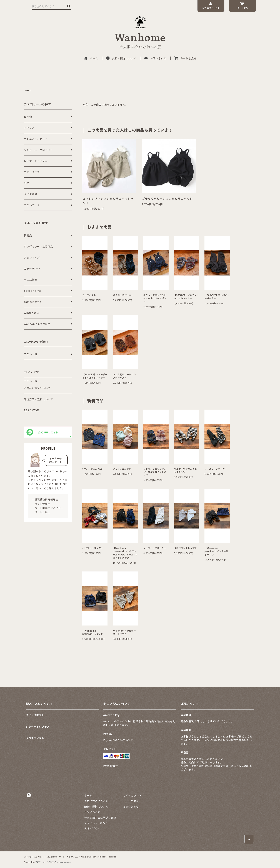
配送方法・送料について (38, 399)
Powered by (48, 862)
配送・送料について (96, 806)
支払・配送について (121, 58)
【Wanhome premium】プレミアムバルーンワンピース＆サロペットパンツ (125, 553)
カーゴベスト (89, 295)
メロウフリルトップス (185, 548)
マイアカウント (132, 795)
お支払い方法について (37, 388)
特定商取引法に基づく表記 (100, 818)
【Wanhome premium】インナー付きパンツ (216, 551)
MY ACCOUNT (211, 6)
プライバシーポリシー (97, 823)
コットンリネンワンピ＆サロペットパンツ (108, 201)
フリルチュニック (122, 469)
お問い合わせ (155, 58)
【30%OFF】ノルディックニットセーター (186, 297)
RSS (27, 410)
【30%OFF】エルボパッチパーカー (217, 297)
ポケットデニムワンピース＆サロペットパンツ (155, 298)
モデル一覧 (31, 381)
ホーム (91, 58)
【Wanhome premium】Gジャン (93, 632)
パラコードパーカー (123, 295)
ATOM (35, 410)
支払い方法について (96, 801)
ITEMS (242, 6)
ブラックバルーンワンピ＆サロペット (167, 199)
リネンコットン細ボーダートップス (124, 632)
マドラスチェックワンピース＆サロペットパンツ (155, 472)
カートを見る (185, 58)
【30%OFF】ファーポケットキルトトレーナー (95, 376)
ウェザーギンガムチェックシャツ (185, 470)
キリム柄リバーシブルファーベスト (124, 376)
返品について (92, 812)
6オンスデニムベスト (93, 469)
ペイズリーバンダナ (93, 548)
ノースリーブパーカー (216, 469)
